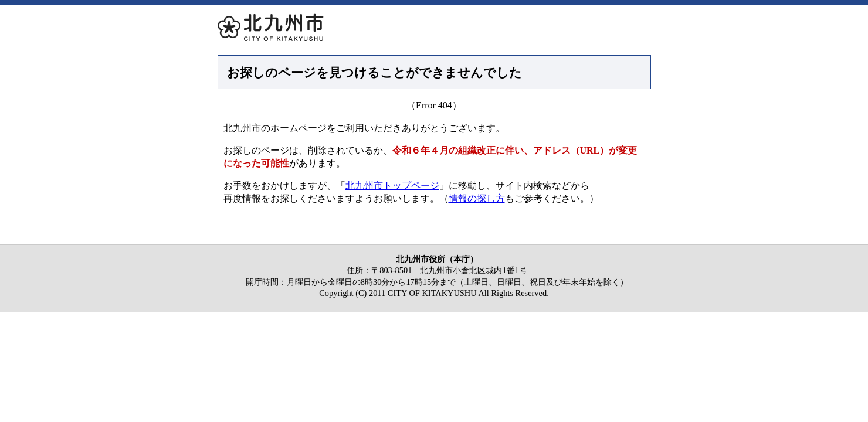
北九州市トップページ (392, 186)
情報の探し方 (477, 198)
